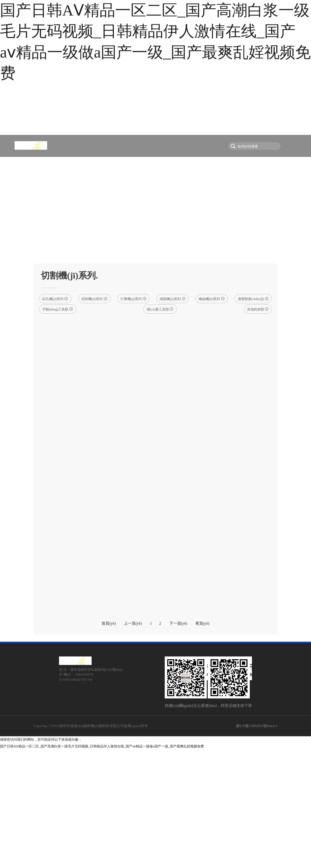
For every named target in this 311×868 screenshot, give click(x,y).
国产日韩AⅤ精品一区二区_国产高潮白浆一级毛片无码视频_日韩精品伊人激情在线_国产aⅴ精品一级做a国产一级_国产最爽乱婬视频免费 (102, 864)
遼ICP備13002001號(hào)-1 (257, 844)
